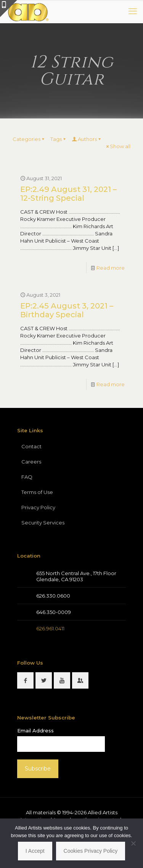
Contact (31, 446)
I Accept (35, 851)
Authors (87, 139)
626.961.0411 (50, 628)
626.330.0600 (53, 596)
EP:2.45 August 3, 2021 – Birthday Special (67, 310)
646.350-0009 (54, 612)
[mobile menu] (133, 11)
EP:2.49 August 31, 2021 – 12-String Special (68, 194)
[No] (133, 843)
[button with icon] (25, 680)
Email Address (35, 731)
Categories (29, 139)
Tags (59, 139)
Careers (31, 462)
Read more (111, 268)
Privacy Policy (38, 507)
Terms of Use (37, 492)
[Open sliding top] (9, 9)
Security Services (43, 523)
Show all (118, 146)
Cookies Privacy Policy (91, 851)
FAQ (27, 477)
